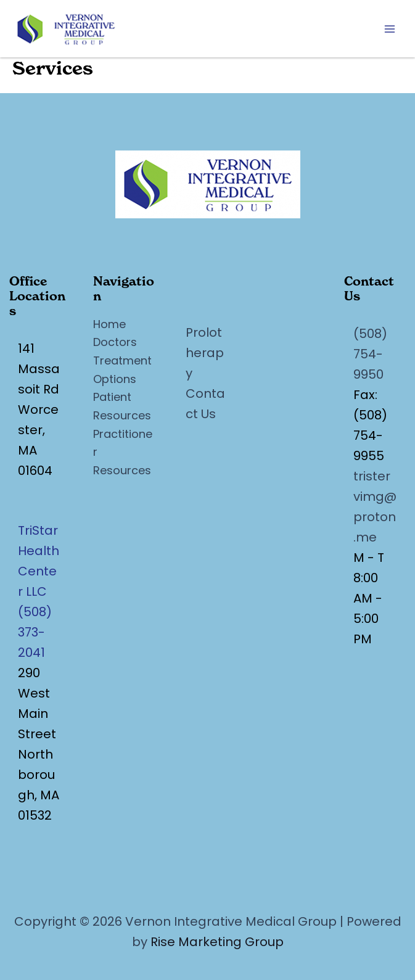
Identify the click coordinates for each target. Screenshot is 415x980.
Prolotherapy (205, 353)
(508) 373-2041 (35, 632)
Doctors (115, 342)
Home (109, 324)
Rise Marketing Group (217, 942)
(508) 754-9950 (370, 354)
